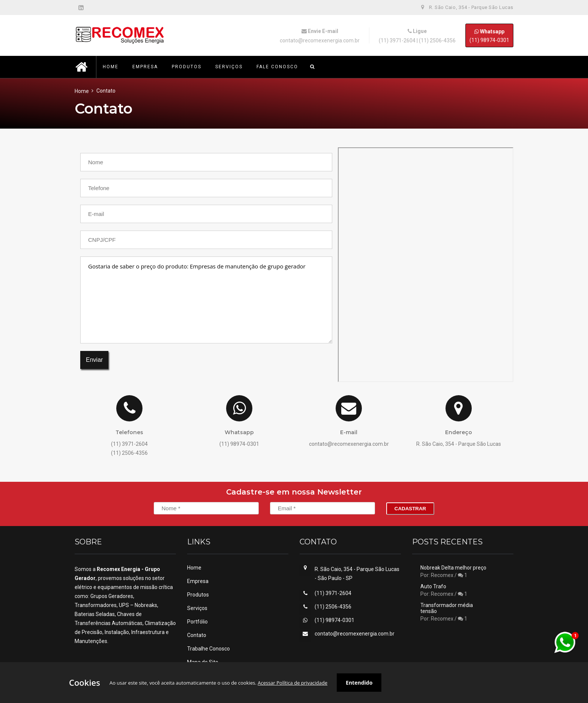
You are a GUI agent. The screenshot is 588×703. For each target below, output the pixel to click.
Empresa (198, 581)
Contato (197, 635)
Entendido (359, 683)
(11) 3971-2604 (397, 40)
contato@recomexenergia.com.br (320, 40)
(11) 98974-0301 (489, 35)
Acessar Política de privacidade (292, 683)
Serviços (197, 608)
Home (82, 91)
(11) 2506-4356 (437, 40)
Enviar (94, 360)
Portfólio (197, 622)
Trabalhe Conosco (208, 649)
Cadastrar (410, 509)
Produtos (198, 595)
